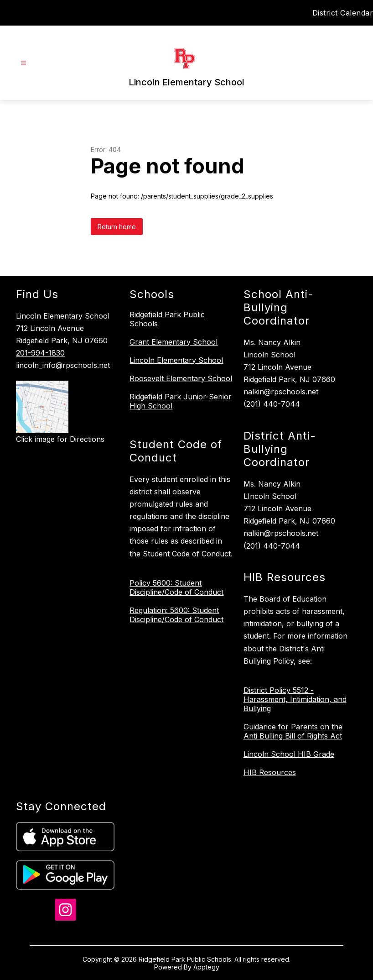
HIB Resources (270, 772)
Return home (117, 227)
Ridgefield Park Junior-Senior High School (181, 401)
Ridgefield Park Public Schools (167, 319)
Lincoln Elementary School (176, 360)
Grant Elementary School (174, 342)
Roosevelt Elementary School (181, 378)
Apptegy (206, 967)
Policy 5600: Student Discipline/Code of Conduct (176, 587)
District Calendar (343, 13)
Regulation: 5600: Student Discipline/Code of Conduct (176, 615)
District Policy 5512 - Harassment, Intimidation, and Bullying (295, 699)
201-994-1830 (40, 353)
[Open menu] (23, 63)
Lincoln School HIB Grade (289, 754)
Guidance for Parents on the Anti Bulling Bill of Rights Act (293, 731)
